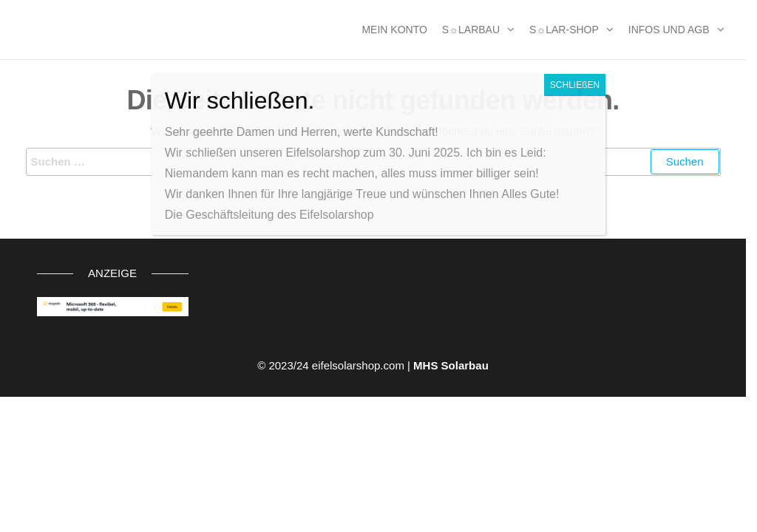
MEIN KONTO (394, 30)
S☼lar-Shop (564, 30)
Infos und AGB (669, 30)
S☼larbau (471, 30)
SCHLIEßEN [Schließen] (575, 85)
